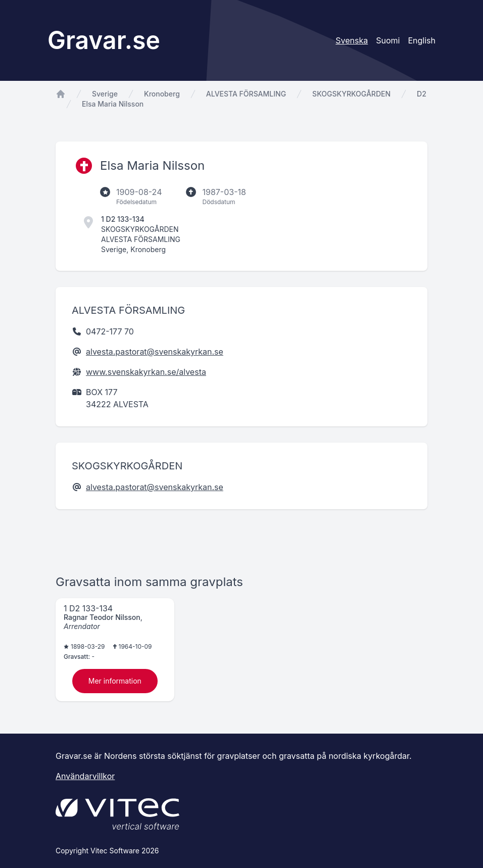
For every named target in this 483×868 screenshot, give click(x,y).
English (422, 40)
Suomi (388, 40)
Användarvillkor (85, 776)
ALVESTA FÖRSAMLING (246, 94)
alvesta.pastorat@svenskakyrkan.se (155, 352)
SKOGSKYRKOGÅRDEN (351, 94)
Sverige (105, 94)
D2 (422, 94)
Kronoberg (162, 94)
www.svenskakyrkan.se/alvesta (146, 372)
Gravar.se (104, 40)
